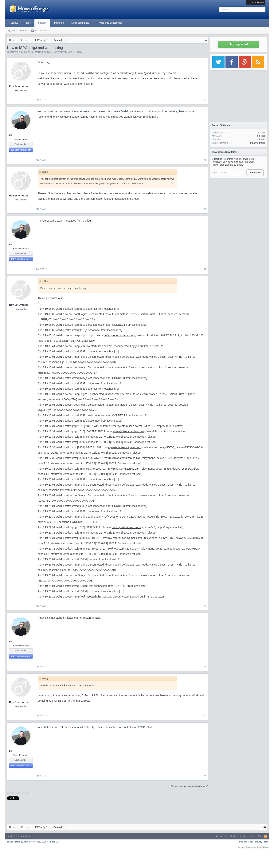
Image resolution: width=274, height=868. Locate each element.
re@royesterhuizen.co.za (119, 335)
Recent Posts (42, 31)
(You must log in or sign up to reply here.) (189, 786)
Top (260, 836)
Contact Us (221, 836)
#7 (205, 715)
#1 (205, 100)
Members (59, 23)
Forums (42, 23)
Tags (28, 23)
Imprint (242, 836)
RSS (266, 836)
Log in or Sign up (256, 2)
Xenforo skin (13, 836)
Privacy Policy (262, 842)
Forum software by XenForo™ (32, 842)
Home (251, 836)
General (29, 52)
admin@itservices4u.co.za (128, 431)
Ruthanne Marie (257, 143)
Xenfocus (27, 836)
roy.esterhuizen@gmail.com (125, 447)
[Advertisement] (238, 204)
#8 (205, 776)
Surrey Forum (263, 847)
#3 (205, 209)
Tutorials (14, 23)
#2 (205, 160)
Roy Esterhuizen (57, 52)
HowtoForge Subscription (110, 23)
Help (233, 836)
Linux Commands (80, 23)
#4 (205, 269)
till (11, 135)
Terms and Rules (246, 842)
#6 (205, 666)
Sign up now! (238, 44)
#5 (205, 606)
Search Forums (20, 31)
